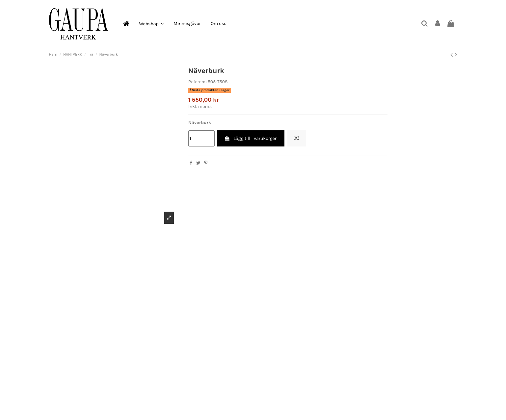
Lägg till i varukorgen (251, 138)
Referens (198, 82)
